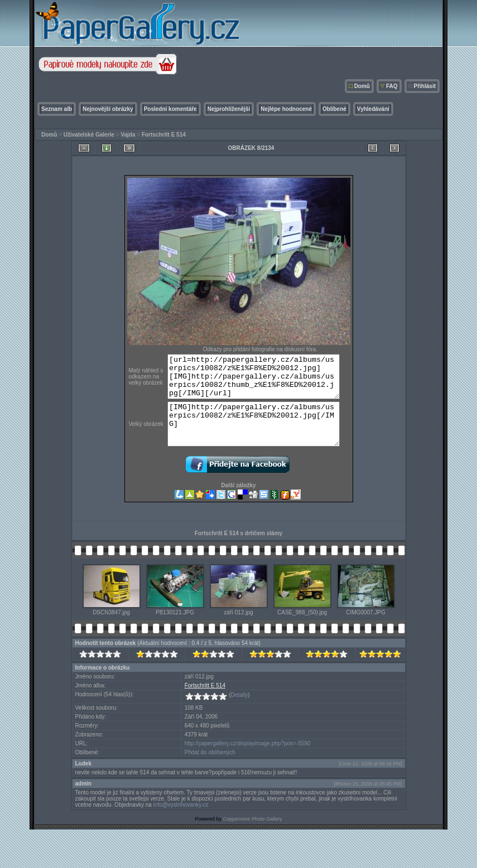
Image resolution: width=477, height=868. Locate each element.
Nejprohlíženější (229, 109)
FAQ (392, 86)
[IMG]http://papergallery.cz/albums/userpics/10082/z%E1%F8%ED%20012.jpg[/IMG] (257, 437)
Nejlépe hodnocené (286, 109)
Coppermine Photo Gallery (252, 836)
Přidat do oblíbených (210, 769)
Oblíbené (334, 109)
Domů (362, 86)
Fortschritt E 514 (164, 135)
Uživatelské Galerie (89, 135)
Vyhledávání (373, 109)
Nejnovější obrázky (108, 109)
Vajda (128, 135)
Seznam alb (57, 109)
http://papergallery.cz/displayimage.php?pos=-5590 (248, 760)
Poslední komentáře (170, 109)
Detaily (240, 712)
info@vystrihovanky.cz (181, 821)
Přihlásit (425, 86)
